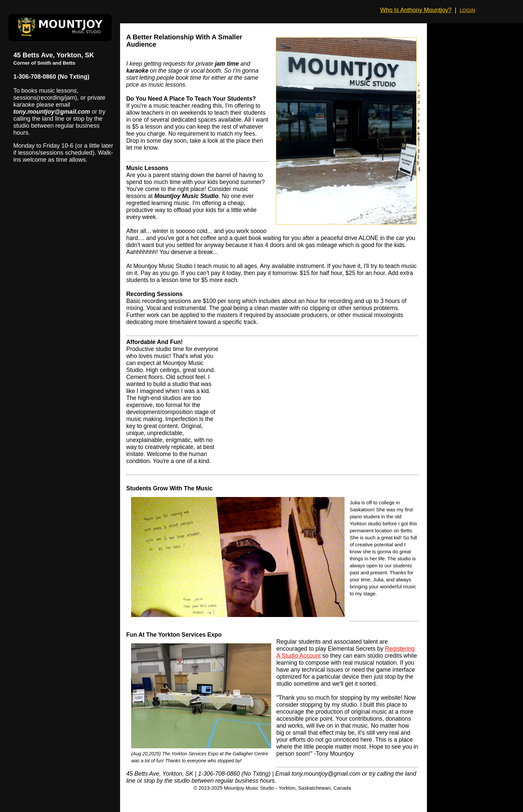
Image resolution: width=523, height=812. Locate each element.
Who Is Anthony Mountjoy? (416, 10)
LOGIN (467, 10)
